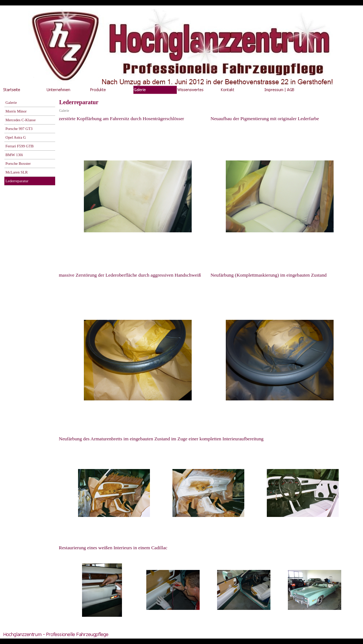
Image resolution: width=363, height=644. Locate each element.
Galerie (64, 111)
